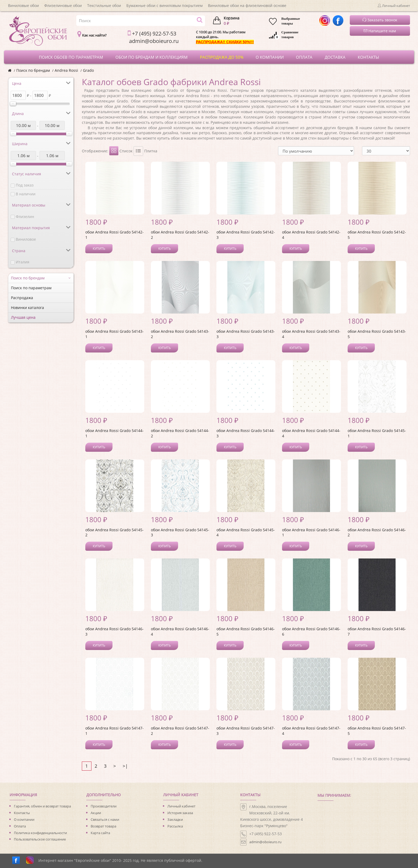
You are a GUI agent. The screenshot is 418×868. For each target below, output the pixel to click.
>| (125, 766)
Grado (88, 70)
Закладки (175, 819)
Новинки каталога (27, 308)
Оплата (20, 826)
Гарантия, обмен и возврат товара (42, 806)
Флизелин (25, 217)
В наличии (26, 194)
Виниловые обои (23, 5)
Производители (104, 806)
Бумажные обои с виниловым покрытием (164, 5)
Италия (23, 262)
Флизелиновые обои (63, 5)
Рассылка (175, 826)
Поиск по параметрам (31, 288)
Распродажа (22, 298)
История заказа (180, 813)
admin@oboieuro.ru (265, 842)
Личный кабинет (181, 806)
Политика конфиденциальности (40, 833)
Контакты (22, 813)
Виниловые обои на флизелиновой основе (247, 5)
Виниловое (26, 239)
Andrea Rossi (66, 70)
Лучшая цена (23, 317)
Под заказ (25, 185)
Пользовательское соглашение (40, 839)
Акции (96, 813)
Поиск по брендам (33, 70)
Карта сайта (100, 833)
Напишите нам (380, 31)
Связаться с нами (105, 819)
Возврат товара (103, 826)
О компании (24, 819)
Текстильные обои (104, 5)
